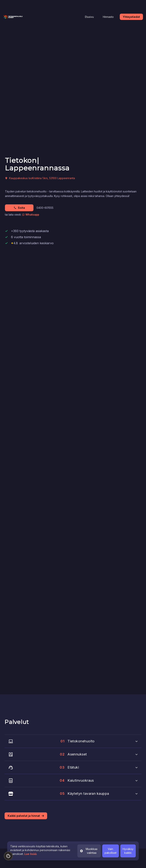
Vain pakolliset (111, 851)
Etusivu (89, 17)
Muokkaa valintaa (88, 851)
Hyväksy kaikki (128, 851)
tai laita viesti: (22, 215)
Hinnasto (108, 17)
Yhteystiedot (131, 17)
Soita (19, 208)
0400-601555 (45, 208)
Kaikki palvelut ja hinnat (26, 816)
